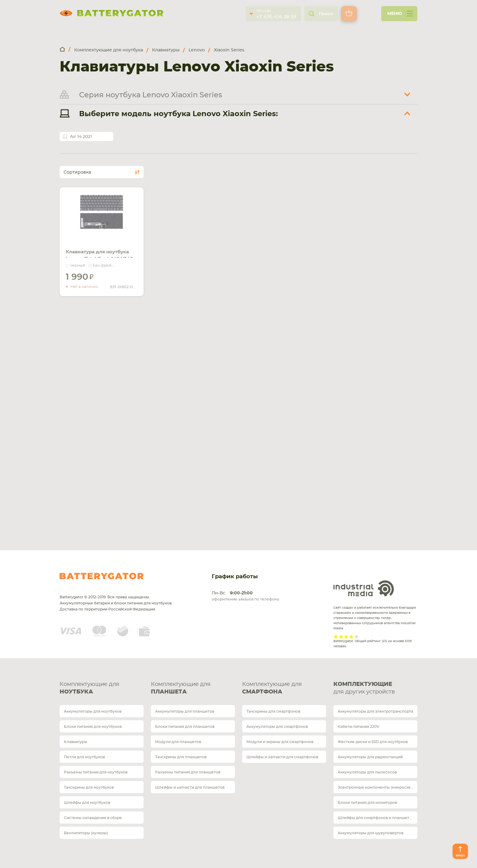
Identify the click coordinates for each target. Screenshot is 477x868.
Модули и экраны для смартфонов (280, 742)
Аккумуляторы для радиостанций (370, 757)
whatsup (105, 391)
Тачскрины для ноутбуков (89, 787)
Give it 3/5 (346, 636)
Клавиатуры (76, 742)
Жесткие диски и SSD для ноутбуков (373, 742)
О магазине (385, 437)
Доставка (382, 386)
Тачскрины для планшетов (181, 757)
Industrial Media (364, 588)
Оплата (379, 403)
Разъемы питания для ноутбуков (96, 772)
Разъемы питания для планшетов (188, 772)
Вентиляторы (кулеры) (86, 833)
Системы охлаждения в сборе (93, 818)
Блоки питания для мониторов (367, 803)
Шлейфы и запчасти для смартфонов (282, 757)
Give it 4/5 (352, 636)
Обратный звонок (125, 406)
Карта (110, 469)
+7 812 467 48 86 (266, 381)
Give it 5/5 (357, 636)
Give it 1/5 (336, 636)
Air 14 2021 (81, 137)
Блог (376, 454)
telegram (94, 391)
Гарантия (382, 420)
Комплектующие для (102, 689)
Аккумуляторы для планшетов (185, 711)
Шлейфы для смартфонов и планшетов (376, 818)
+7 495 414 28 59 (276, 17)
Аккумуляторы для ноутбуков (93, 711)
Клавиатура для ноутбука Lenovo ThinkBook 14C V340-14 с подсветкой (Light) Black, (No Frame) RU (100, 254)
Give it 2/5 (341, 636)
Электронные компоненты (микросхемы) (378, 787)
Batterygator (102, 576)
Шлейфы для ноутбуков (87, 803)
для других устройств (375, 688)
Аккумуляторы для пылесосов (367, 772)
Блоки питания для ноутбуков (93, 727)
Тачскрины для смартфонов (273, 711)
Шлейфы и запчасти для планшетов (190, 787)
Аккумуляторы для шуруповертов (371, 833)
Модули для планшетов (178, 742)
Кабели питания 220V (359, 727)
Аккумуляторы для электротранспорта (375, 711)
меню (400, 16)
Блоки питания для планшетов (185, 727)
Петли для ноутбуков (84, 757)
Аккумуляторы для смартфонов (277, 727)
